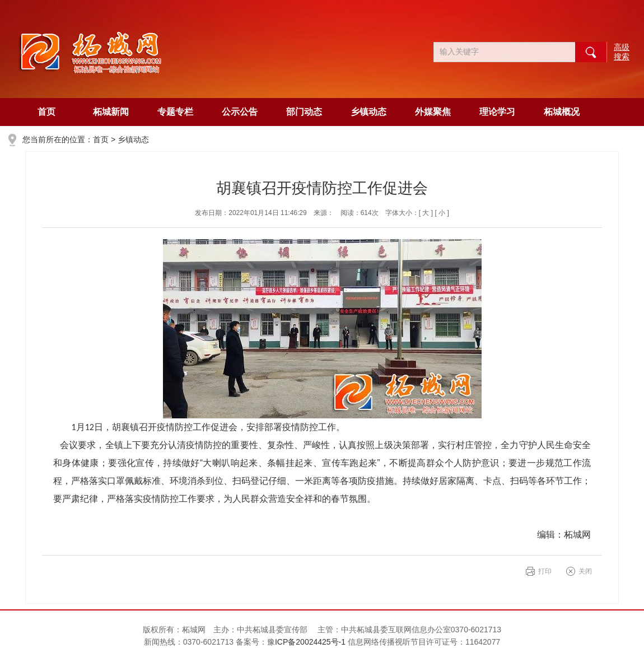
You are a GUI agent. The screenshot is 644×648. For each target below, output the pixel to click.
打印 (545, 571)
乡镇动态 (368, 112)
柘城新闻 (111, 112)
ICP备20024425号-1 (311, 642)
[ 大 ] (426, 213)
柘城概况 (562, 112)
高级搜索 (622, 52)
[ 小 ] (442, 213)
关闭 (585, 571)
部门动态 (304, 112)
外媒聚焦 (433, 112)
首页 (46, 112)
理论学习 (497, 112)
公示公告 (240, 112)
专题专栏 (175, 112)
